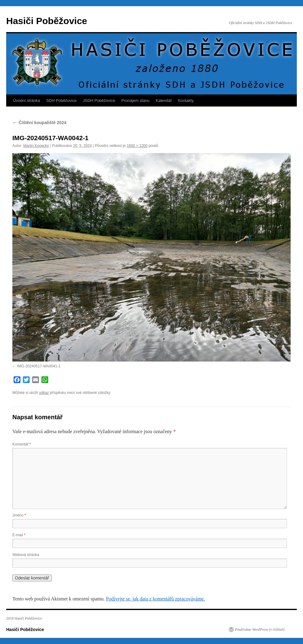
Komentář (22, 444)
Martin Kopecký (36, 146)
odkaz (44, 393)
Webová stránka (26, 555)
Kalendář (164, 100)
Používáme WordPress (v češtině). (260, 629)
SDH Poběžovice (61, 100)
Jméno (19, 515)
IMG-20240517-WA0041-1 (39, 366)
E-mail (19, 535)
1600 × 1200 (137, 146)
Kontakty (186, 100)
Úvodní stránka (26, 100)
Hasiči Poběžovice (47, 21)
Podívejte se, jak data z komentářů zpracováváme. (156, 599)
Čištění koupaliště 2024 (39, 123)
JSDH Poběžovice (99, 100)
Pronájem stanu (136, 100)
